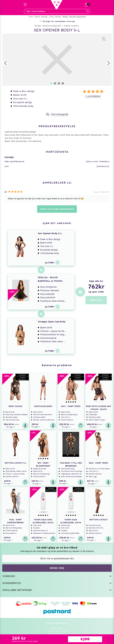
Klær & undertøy (41, 17)
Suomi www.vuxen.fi (57, 634)
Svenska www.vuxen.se (57, 631)
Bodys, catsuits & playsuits (74, 17)
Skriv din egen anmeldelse (57, 209)
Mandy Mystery (71, 26)
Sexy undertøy (55, 17)
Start (31, 17)
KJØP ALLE (96, 300)
